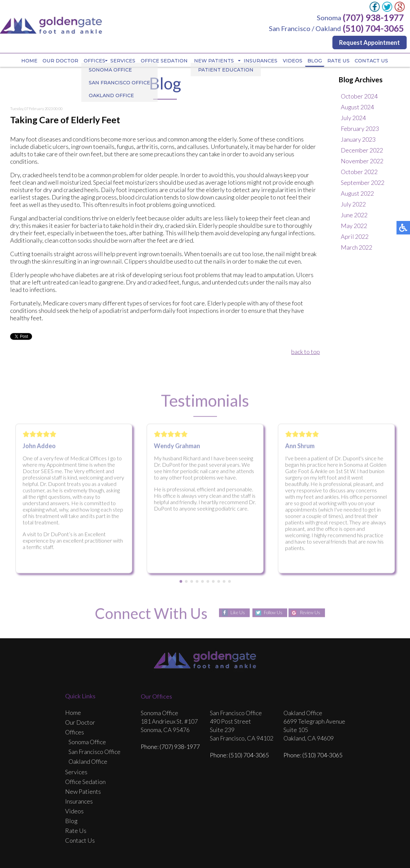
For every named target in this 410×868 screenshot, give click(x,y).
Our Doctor (60, 61)
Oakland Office (88, 762)
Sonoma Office (87, 742)
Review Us (311, 613)
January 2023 (358, 140)
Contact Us (372, 61)
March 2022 (357, 248)
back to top (306, 352)
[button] (181, 584)
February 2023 (360, 129)
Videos (293, 61)
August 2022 (357, 194)
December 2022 (362, 150)
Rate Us (339, 61)
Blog (315, 61)
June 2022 (354, 215)
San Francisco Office (94, 752)
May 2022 (354, 226)
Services (123, 61)
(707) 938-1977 (374, 18)
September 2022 (363, 183)
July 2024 (353, 118)
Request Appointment (370, 43)
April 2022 (355, 237)
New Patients (215, 61)
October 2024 (359, 96)
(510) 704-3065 (374, 28)
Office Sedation (164, 61)
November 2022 (362, 161)
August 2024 (357, 107)
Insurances (261, 61)
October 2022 (359, 172)
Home (29, 61)
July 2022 (353, 204)
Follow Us (272, 613)
